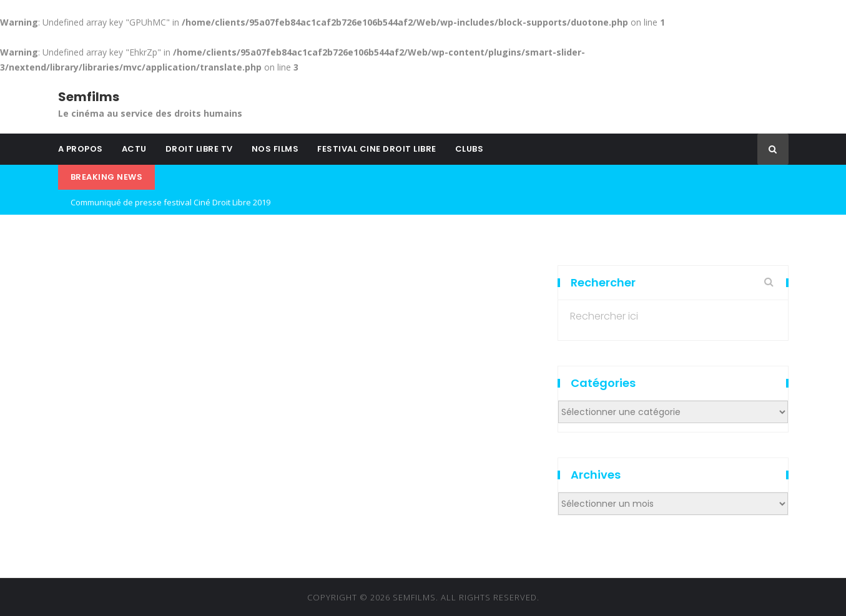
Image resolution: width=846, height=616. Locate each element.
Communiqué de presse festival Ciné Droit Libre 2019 (170, 202)
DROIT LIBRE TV (199, 149)
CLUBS (470, 149)
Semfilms (89, 97)
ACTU (134, 149)
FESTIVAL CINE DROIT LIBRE (377, 149)
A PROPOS (81, 149)
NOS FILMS (275, 149)
